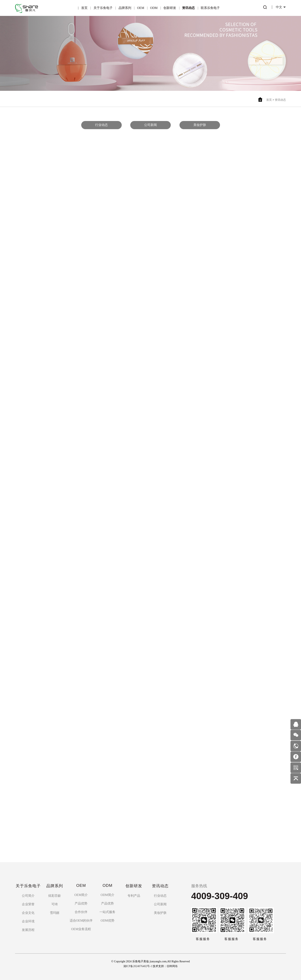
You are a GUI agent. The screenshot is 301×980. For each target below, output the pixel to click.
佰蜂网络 (172, 966)
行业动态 (101, 124)
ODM (154, 8)
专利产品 (134, 896)
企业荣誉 (28, 904)
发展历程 (28, 930)
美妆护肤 (200, 124)
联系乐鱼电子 (210, 8)
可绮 (55, 904)
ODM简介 (108, 895)
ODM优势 (108, 920)
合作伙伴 (81, 912)
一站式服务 (107, 912)
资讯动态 (188, 8)
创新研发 (170, 8)
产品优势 (81, 903)
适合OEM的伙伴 (81, 920)
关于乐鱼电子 (103, 8)
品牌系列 (125, 8)
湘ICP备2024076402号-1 (138, 966)
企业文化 (28, 913)
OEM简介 (81, 895)
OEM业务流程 (81, 929)
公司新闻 (150, 124)
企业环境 (28, 921)
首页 (84, 8)
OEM (141, 8)
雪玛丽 (55, 913)
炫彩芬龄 (55, 896)
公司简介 (28, 896)
